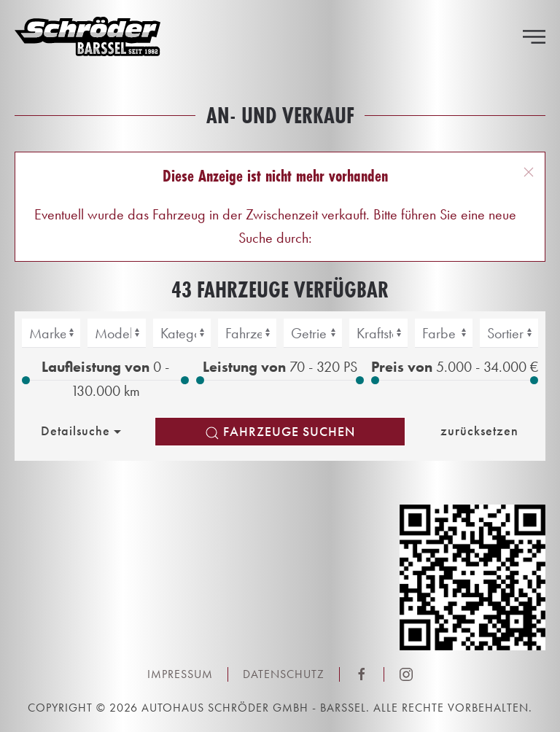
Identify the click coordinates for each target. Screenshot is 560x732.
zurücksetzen (479, 431)
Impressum (180, 674)
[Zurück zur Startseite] (87, 36)
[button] (534, 36)
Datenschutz (284, 674)
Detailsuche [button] (83, 431)
